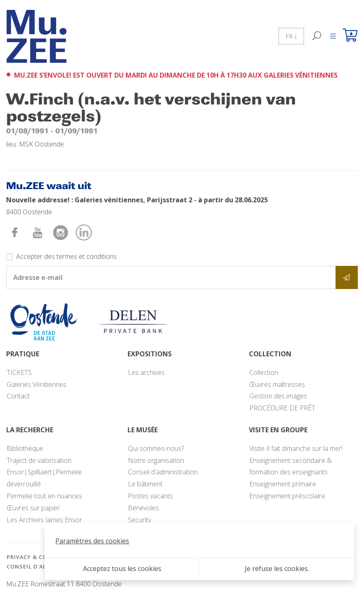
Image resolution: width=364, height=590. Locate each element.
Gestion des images (278, 396)
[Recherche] (317, 36)
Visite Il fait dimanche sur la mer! (296, 448)
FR (291, 36)
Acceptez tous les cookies (122, 569)
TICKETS (19, 372)
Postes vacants (150, 496)
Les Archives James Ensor (44, 520)
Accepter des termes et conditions (66, 256)
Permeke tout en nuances (44, 496)
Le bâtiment (145, 484)
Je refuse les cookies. (277, 569)
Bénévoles (143, 508)
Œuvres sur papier (33, 508)
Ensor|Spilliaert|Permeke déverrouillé (44, 478)
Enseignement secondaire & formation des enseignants (291, 466)
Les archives (146, 372)
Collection (264, 372)
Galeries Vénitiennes (37, 384)
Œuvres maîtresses (277, 384)
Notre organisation (156, 460)
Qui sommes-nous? (156, 448)
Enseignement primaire (283, 484)
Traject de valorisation (39, 460)
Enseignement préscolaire (287, 496)
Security (139, 520)
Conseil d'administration (163, 472)
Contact (18, 396)
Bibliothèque (25, 448)
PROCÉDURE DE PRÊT (282, 408)
